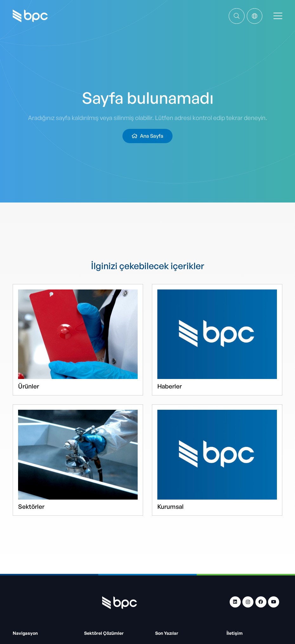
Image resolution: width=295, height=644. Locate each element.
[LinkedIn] (235, 602)
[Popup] (255, 16)
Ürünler (29, 386)
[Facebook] (261, 602)
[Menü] (278, 16)
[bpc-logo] (30, 16)
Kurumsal (170, 507)
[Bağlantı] (237, 16)
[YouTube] (274, 602)
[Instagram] (248, 602)
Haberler (170, 386)
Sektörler (31, 507)
